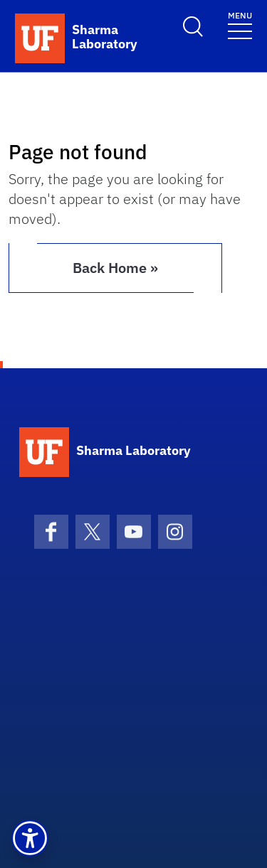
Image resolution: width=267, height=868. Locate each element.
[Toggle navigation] (240, 25)
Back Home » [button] (115, 268)
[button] (30, 838)
